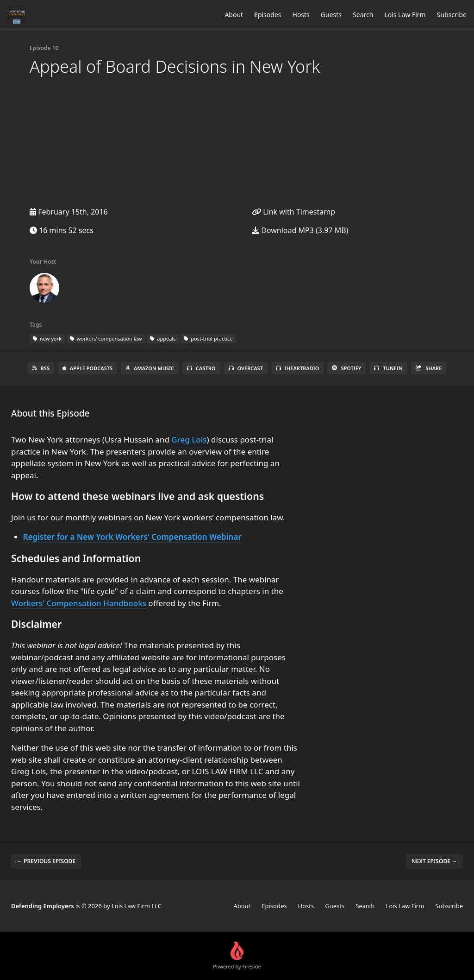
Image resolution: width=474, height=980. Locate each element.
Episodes (268, 15)
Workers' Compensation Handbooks (79, 603)
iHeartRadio (298, 368)
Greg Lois (189, 439)
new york (47, 338)
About (234, 15)
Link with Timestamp (293, 212)
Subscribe (452, 15)
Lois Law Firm (405, 15)
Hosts (301, 15)
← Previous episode (46, 861)
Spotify (346, 368)
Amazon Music (150, 368)
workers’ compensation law (106, 338)
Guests (331, 15)
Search (363, 15)
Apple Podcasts (87, 368)
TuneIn (388, 368)
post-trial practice (208, 338)
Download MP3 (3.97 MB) (300, 230)
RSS (41, 368)
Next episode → (434, 861)
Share (429, 368)
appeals (163, 338)
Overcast (246, 368)
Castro (201, 368)
